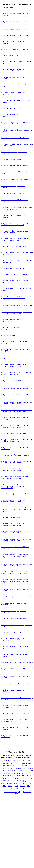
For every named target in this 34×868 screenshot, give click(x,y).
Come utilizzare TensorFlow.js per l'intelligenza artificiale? (15, 243)
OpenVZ (4, 844)
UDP (4, 847)
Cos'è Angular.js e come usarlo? (14, 536)
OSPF (13, 842)
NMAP (4, 837)
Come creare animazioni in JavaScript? (17, 331)
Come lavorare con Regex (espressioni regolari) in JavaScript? (16, 501)
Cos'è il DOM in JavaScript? (12, 60)
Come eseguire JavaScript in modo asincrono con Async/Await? (15, 518)
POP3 (17, 854)
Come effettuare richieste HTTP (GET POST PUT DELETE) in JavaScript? (16, 397)
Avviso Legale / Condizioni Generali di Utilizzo (17, 867)
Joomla (10, 847)
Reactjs (4, 849)
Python (29, 849)
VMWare (16, 849)
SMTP (22, 854)
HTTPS (17, 829)
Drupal (23, 829)
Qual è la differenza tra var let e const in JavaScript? (16, 133)
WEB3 (29, 829)
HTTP (31, 837)
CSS (2, 826)
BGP (21, 847)
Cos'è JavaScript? (8, 8)
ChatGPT (12, 844)
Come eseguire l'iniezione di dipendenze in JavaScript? (13, 510)
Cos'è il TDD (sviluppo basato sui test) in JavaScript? (15, 454)
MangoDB (7, 839)
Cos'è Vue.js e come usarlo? (12, 210)
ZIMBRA (23, 844)
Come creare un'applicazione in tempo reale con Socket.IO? (16, 226)
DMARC (19, 826)
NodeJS (8, 826)
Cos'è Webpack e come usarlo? (13, 291)
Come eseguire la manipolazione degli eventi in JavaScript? (16, 578)
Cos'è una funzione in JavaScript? (15, 38)
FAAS (16, 852)
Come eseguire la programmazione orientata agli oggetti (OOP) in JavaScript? (14, 632)
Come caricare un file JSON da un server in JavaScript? (15, 260)
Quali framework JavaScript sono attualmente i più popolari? (14, 463)
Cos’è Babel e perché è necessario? (16, 297)
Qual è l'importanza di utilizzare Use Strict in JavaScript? (17, 405)
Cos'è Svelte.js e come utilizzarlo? (16, 649)
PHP (11, 829)
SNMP (10, 837)
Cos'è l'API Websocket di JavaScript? (16, 421)
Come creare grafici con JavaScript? (16, 494)
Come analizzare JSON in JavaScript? (16, 267)
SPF (29, 844)
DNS (14, 826)
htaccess (5, 829)
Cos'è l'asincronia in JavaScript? (15, 149)
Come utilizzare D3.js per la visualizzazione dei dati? (13, 544)
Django (27, 847)
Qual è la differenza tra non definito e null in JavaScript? (17, 478)
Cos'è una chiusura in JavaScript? (15, 180)
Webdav (10, 852)
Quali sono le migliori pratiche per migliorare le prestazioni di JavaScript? (16, 323)
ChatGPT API (5, 842)
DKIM (10, 849)
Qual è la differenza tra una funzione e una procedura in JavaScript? (17, 623)
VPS (18, 844)
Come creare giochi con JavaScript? (16, 775)
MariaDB (19, 834)
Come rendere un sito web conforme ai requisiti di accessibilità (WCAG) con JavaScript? (17, 553)
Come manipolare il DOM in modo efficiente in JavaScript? (14, 569)
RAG (19, 839)
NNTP (30, 826)
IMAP (3, 834)
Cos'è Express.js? (8, 363)
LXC (26, 837)
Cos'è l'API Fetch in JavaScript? (15, 195)
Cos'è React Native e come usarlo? (15, 673)
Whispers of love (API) (12, 858)
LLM (4, 831)
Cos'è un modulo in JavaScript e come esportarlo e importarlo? (16, 437)
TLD (17, 831)
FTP (25, 834)
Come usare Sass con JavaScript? (14, 743)
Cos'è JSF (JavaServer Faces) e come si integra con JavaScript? (16, 586)
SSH (23, 839)
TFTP (4, 852)
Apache (22, 852)
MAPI (25, 826)
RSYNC (23, 849)
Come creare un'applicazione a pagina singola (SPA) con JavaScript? (16, 446)
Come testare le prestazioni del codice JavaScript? (14, 251)
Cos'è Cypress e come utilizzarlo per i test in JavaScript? (16, 614)
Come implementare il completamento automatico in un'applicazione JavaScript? (16, 604)
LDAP (12, 854)
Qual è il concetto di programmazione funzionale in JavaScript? (16, 339)
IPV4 (28, 852)
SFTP (14, 839)
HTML (28, 839)
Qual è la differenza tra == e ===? (16, 32)
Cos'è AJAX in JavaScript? (12, 173)
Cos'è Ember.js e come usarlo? (13, 688)
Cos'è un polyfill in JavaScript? (15, 470)
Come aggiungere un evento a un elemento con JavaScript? (14, 76)
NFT (12, 834)
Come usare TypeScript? (10, 562)
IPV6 (16, 847)
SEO (15, 837)
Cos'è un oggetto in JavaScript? (14, 117)
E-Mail (20, 837)
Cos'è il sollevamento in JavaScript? (16, 53)
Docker (29, 842)
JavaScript (21, 842)
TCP (8, 834)
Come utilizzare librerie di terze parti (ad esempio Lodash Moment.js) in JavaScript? (16, 528)
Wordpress (11, 831)
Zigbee (30, 834)
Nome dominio (25, 831)
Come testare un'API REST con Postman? (17, 720)
